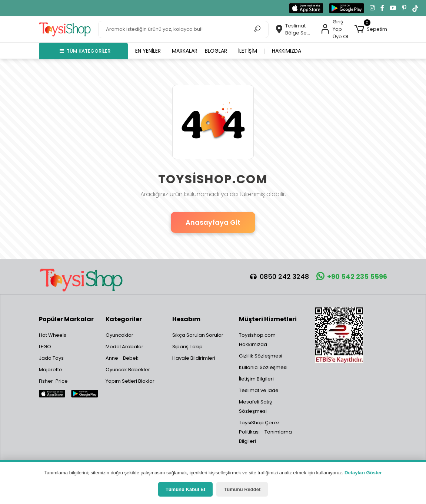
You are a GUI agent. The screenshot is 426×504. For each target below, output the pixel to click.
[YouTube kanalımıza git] (393, 8)
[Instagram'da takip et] (372, 8)
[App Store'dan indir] (306, 8)
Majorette (51, 370)
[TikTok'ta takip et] (415, 8)
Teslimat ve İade (259, 390)
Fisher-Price (53, 381)
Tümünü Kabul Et (186, 489)
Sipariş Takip (187, 347)
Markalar (185, 51)
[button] (371, 29)
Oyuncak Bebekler (128, 370)
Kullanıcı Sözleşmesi (263, 367)
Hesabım (186, 319)
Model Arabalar (124, 347)
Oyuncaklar (119, 335)
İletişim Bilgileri (256, 379)
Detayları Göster (363, 473)
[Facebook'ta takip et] (382, 8)
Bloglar (216, 51)
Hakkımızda (287, 51)
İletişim (248, 51)
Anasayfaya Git (213, 222)
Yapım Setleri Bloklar (130, 381)
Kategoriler (124, 319)
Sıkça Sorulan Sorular (198, 335)
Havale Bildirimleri (194, 358)
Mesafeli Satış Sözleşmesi (255, 406)
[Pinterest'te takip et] (404, 8)
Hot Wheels (53, 335)
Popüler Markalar (66, 319)
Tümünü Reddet (242, 489)
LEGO (45, 347)
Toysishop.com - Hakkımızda (259, 340)
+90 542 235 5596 (352, 276)
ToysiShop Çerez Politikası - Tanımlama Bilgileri (265, 432)
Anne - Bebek (122, 358)
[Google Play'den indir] (347, 8)
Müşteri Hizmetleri (268, 319)
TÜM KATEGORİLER (85, 51)
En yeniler (148, 51)
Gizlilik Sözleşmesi (261, 356)
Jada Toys (51, 358)
